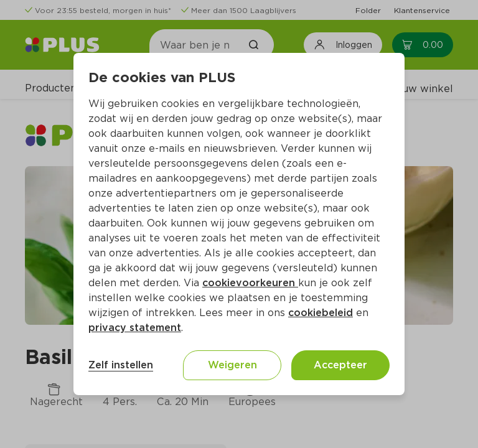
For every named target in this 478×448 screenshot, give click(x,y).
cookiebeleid (321, 313)
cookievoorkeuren (250, 283)
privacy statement (135, 328)
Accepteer (340, 365)
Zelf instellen (121, 365)
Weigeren (232, 365)
